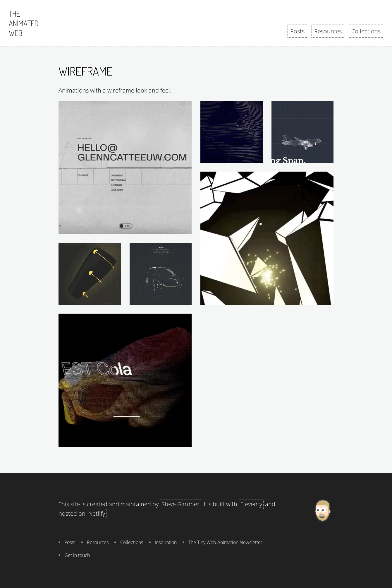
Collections (366, 31)
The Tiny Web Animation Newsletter (225, 542)
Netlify (97, 513)
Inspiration (166, 542)
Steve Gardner (180, 504)
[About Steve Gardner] (323, 531)
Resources (328, 31)
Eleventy (251, 504)
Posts (297, 31)
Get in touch (77, 555)
